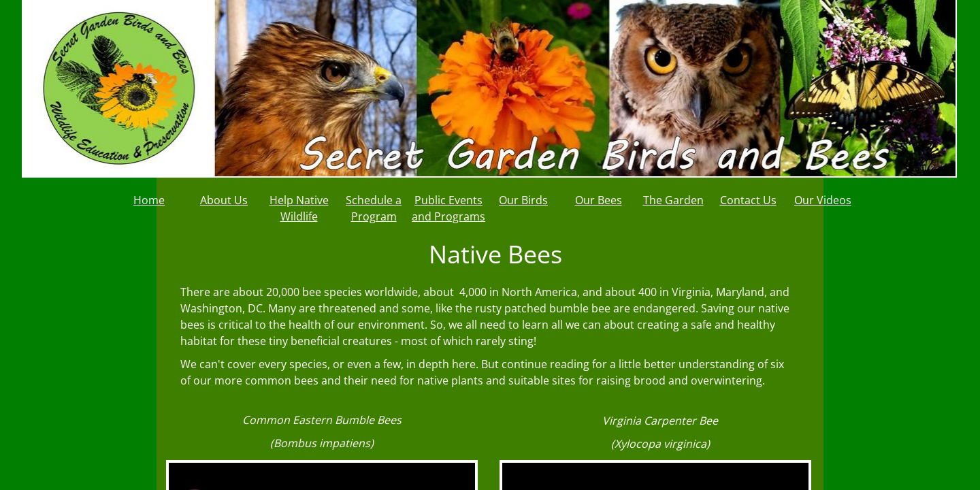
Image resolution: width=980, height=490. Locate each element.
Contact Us (748, 200)
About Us (224, 200)
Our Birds (523, 200)
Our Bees (599, 200)
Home (149, 200)
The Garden (673, 200)
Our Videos (823, 200)
